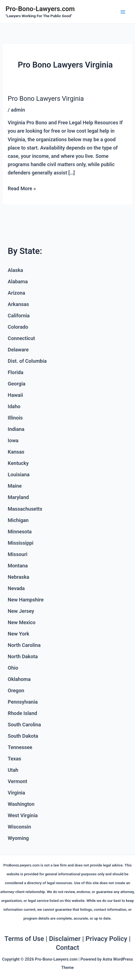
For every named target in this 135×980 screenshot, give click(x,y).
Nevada (16, 588)
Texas (14, 759)
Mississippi (21, 543)
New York (18, 634)
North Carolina (24, 645)
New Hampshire (26, 600)
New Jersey (21, 611)
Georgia (17, 384)
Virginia (16, 793)
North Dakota (23, 656)
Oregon (16, 690)
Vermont (17, 781)
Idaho (14, 406)
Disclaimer (65, 939)
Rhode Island (22, 713)
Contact (67, 948)
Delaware (18, 350)
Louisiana (19, 474)
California (19, 316)
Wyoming (18, 838)
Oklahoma (19, 679)
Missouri (18, 554)
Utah (13, 770)
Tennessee (20, 747)
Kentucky (18, 463)
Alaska (15, 270)
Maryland (18, 497)
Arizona (16, 293)
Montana (18, 566)
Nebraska (18, 577)
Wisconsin (19, 827)
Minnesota (20, 532)
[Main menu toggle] (123, 12)
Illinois (15, 418)
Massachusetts (25, 509)
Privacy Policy (106, 939)
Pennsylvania (23, 702)
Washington (21, 804)
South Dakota (23, 736)
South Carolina (24, 725)
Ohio (13, 668)
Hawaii (15, 395)
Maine (15, 486)
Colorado (18, 327)
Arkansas (18, 304)
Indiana (16, 429)
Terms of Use (24, 939)
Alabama (18, 281)
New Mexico (22, 622)
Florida (15, 372)
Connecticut (21, 338)
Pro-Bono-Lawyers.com (40, 9)
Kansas (16, 452)
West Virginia (23, 815)
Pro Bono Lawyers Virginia (46, 99)
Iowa (13, 440)
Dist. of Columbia (27, 361)
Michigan (18, 520)
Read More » (22, 188)
